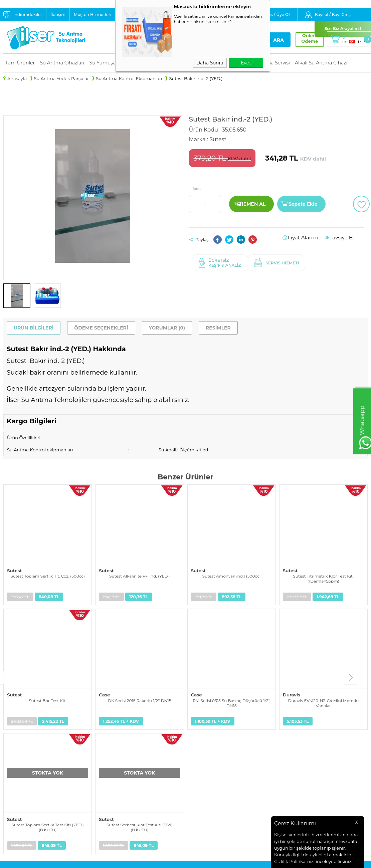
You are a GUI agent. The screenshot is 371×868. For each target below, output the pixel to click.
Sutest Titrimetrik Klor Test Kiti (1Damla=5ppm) (324, 578)
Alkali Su (13, 766)
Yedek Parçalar (19, 740)
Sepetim (198, 757)
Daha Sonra (210, 63)
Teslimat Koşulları (115, 740)
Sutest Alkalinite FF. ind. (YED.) (139, 576)
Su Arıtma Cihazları (62, 63)
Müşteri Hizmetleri (92, 15)
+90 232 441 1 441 (280, 754)
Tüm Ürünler (20, 63)
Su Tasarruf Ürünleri (25, 774)
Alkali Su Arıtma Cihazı (321, 63)
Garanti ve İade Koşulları (122, 766)
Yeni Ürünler (203, 732)
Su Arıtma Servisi (270, 63)
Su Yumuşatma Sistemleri (31, 732)
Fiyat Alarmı (309, 238)
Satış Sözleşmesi (114, 757)
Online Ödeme (304, 38)
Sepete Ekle (303, 204)
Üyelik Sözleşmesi (115, 749)
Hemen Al (252, 204)
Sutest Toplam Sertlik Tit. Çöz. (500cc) (47, 576)
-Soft (148, 859)
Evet (246, 63)
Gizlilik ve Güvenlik (116, 774)
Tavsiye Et (344, 238)
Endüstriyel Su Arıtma (27, 749)
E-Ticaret (164, 859)
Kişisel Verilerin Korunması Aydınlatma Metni (138, 728)
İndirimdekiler (28, 15)
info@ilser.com (278, 738)
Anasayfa (199, 724)
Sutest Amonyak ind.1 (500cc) (232, 576)
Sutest (14, 570)
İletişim (58, 15)
